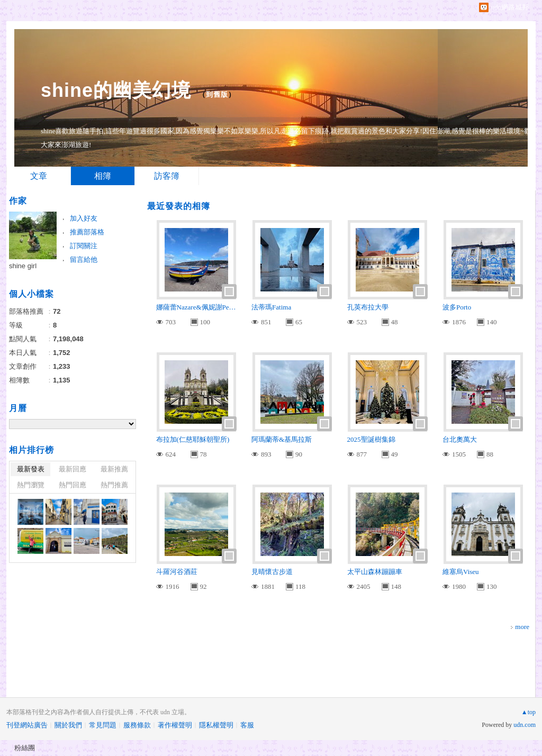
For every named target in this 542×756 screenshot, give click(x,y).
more (522, 627)
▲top (529, 712)
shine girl (23, 266)
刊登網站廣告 (27, 725)
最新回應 (73, 469)
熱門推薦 (114, 485)
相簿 (103, 176)
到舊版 (217, 94)
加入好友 (84, 218)
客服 (247, 725)
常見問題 (103, 725)
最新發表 (31, 469)
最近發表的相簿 (179, 206)
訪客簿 (167, 176)
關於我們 (68, 725)
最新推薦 (114, 469)
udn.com (525, 725)
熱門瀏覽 (31, 485)
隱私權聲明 (216, 725)
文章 (39, 176)
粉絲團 (25, 748)
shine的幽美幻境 (116, 90)
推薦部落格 (87, 232)
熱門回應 (73, 485)
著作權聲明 (175, 725)
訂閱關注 (84, 246)
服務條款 (137, 725)
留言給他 (84, 259)
